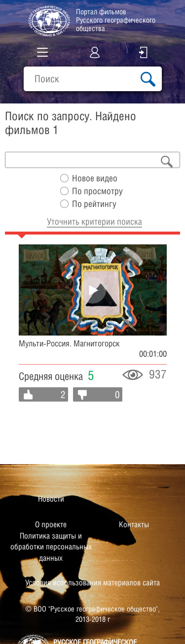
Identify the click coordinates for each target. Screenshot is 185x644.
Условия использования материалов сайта (92, 583)
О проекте (51, 525)
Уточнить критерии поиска (94, 221)
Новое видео (95, 178)
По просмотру (97, 191)
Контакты (134, 525)
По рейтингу (94, 204)
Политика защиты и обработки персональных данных (51, 547)
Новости (51, 499)
